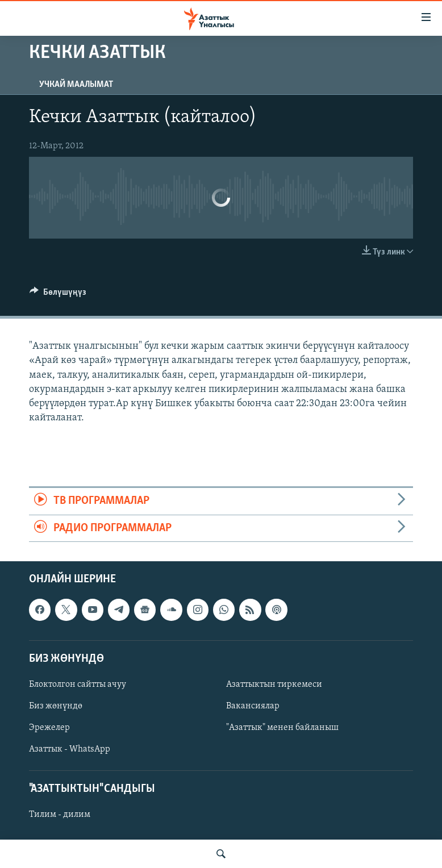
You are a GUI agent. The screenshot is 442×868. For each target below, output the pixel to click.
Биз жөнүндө (56, 706)
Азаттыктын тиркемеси (274, 685)
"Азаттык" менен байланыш (282, 728)
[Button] (58, 295)
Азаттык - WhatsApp (70, 749)
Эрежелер (49, 728)
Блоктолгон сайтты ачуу (78, 685)
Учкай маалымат (76, 85)
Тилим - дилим (60, 815)
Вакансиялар (253, 706)
